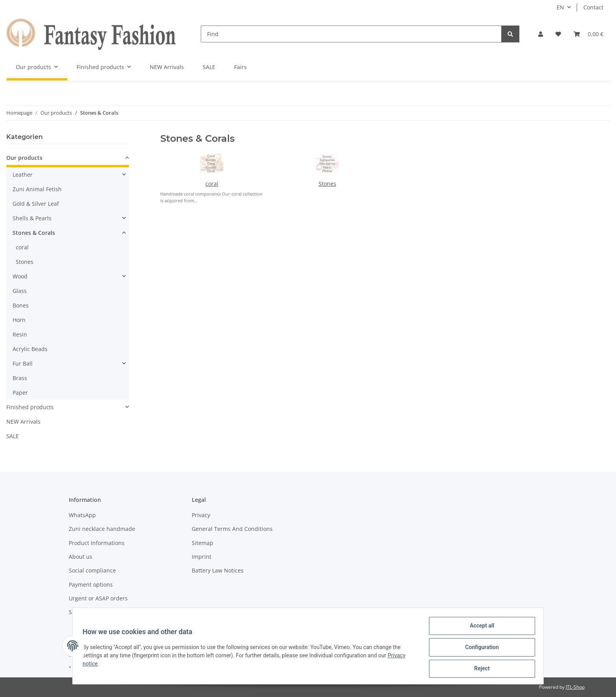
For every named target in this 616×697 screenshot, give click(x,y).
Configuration (479, 649)
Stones (327, 184)
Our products (24, 158)
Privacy (201, 515)
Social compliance (92, 570)
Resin (20, 334)
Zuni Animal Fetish (37, 189)
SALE (13, 436)
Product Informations (97, 543)
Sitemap (203, 543)
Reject (479, 669)
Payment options (91, 584)
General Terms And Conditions (232, 529)
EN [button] (560, 7)
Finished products (30, 407)
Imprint (202, 557)
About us (81, 557)
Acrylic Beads (30, 349)
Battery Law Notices (218, 570)
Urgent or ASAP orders (98, 598)
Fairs (240, 67)
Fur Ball (23, 363)
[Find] (351, 34)
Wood (20, 276)
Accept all (479, 628)
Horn (19, 320)
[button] (541, 34)
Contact (593, 7)
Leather (23, 175)
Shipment (82, 612)
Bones (21, 305)
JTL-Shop (575, 687)
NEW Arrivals (23, 422)
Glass (20, 291)
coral (212, 184)
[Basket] (588, 34)
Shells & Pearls (32, 218)
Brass (20, 378)
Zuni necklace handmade (102, 529)
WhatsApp (82, 515)
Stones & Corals (34, 233)
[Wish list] (558, 34)
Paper (20, 392)
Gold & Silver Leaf (36, 204)
